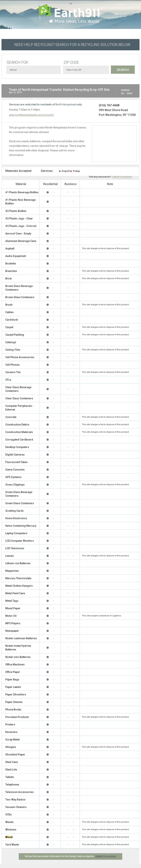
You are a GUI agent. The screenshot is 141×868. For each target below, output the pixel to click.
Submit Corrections (122, 177)
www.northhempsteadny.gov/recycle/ (31, 115)
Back (130, 93)
